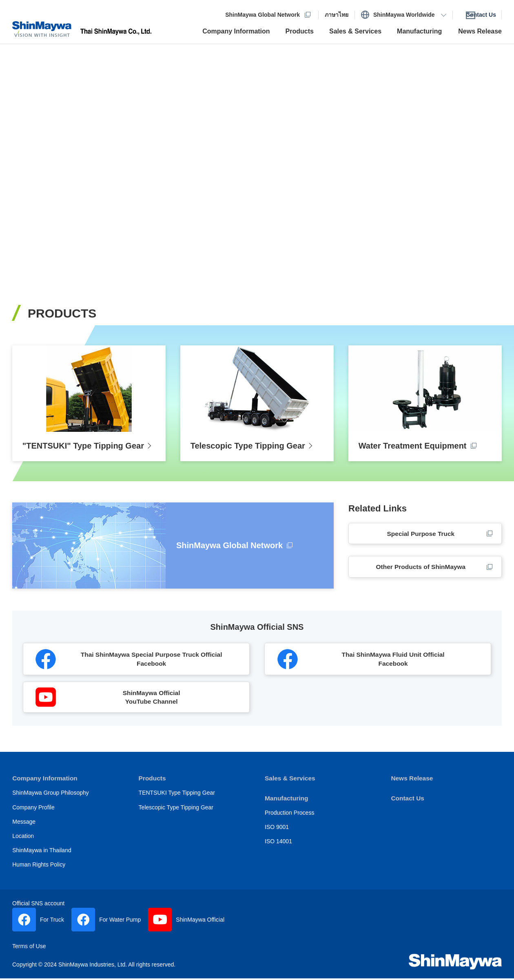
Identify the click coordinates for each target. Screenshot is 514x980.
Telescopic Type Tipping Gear (176, 812)
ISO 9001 (277, 832)
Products (153, 783)
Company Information (46, 783)
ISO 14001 (278, 846)
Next (490, 156)
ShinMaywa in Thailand (42, 855)
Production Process (289, 818)
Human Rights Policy (39, 869)
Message (24, 827)
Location (23, 841)
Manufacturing (287, 803)
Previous (24, 156)
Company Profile (33, 812)
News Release (413, 783)
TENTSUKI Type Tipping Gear (177, 798)
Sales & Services (291, 783)
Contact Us (408, 803)
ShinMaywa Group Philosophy (51, 798)
